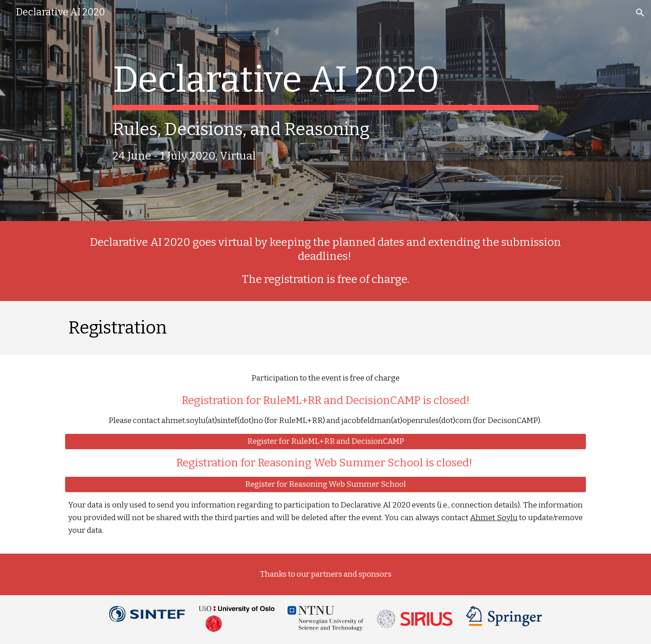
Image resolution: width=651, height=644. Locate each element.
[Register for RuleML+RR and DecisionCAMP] (325, 442)
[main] (325, 110)
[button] (640, 13)
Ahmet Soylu (494, 518)
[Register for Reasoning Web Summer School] (325, 485)
